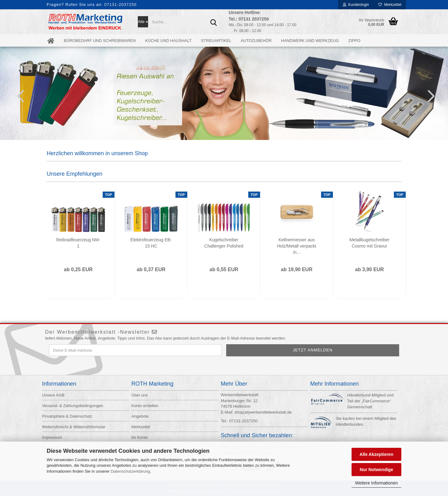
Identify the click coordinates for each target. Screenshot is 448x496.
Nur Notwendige (376, 470)
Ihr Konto (140, 437)
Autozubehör (256, 41)
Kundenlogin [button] (356, 5)
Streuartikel (216, 41)
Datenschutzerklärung (130, 471)
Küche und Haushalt (168, 41)
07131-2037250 (120, 5)
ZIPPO (354, 41)
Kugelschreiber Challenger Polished (224, 243)
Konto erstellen (145, 406)
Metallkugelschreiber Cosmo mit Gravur (369, 243)
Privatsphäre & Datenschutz (67, 416)
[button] (19, 96)
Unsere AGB (53, 395)
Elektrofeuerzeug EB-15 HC (151, 243)
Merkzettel (390, 5)
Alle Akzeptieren (376, 454)
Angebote (140, 416)
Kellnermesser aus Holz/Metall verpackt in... (296, 246)
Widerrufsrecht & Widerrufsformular (74, 427)
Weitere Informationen (376, 483)
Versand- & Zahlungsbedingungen (73, 406)
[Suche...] (143, 22)
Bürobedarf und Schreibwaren (100, 41)
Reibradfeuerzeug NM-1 (78, 243)
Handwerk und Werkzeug (310, 41)
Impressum (52, 437)
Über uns (140, 395)
